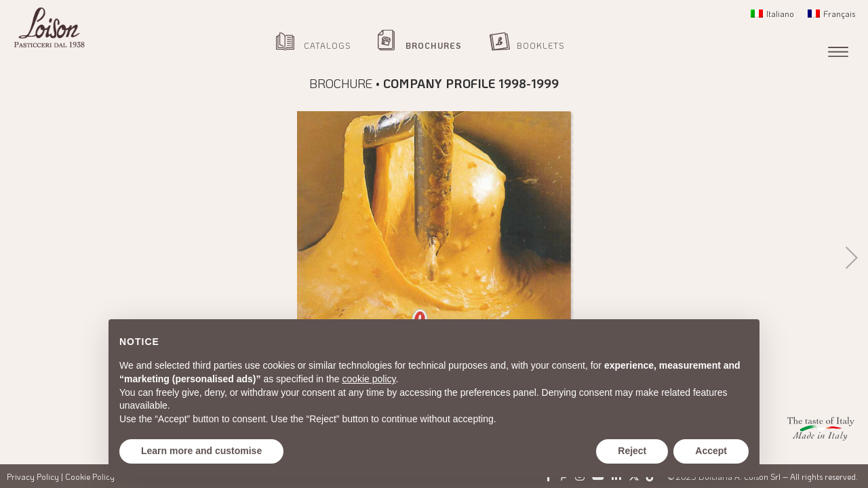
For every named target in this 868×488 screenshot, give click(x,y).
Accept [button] (711, 451)
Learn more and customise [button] (201, 451)
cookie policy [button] (369, 379)
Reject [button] (632, 451)
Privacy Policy (33, 476)
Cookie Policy (90, 476)
